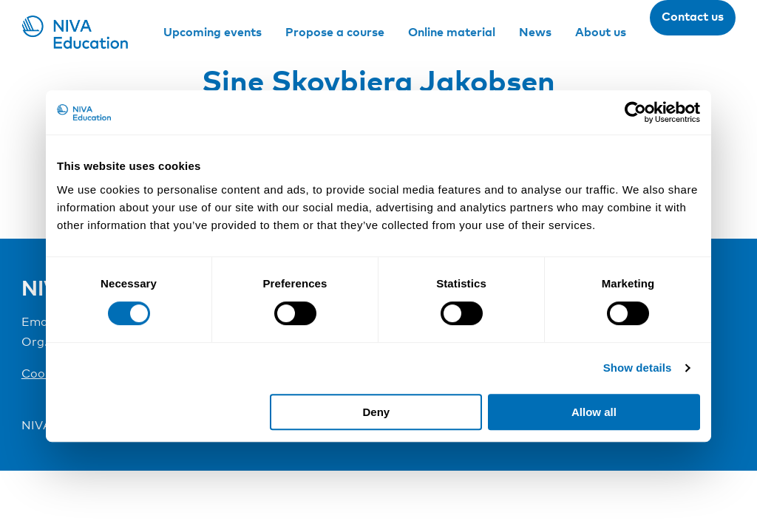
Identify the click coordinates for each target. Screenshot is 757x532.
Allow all (594, 412)
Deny (377, 412)
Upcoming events (213, 32)
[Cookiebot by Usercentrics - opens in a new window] (635, 112)
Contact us (693, 16)
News (535, 32)
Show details (638, 368)
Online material (452, 32)
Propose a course (335, 32)
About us (601, 32)
